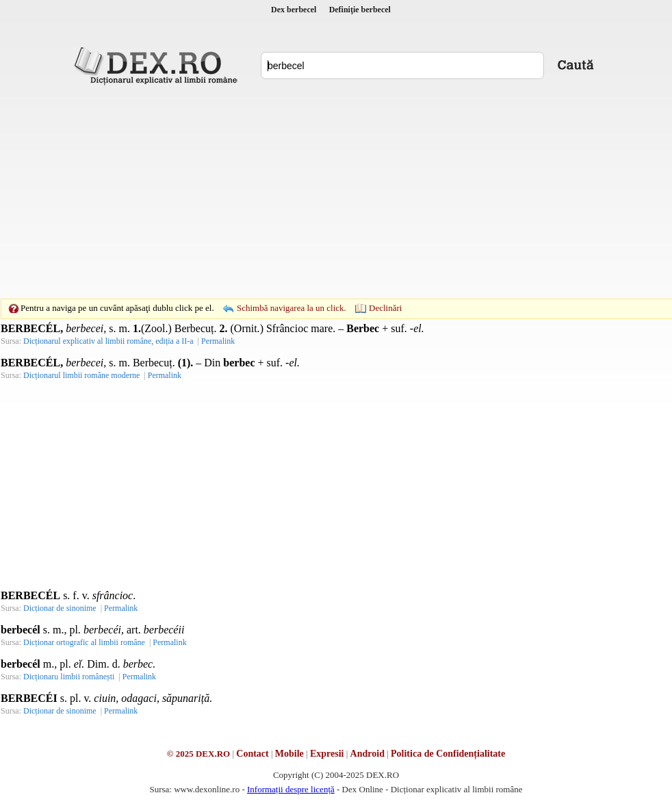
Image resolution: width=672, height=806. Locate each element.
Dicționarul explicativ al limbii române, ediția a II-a (108, 341)
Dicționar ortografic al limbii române (84, 642)
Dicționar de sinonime (60, 608)
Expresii (327, 754)
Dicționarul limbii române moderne (81, 375)
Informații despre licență (291, 789)
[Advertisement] (315, 192)
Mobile (289, 754)
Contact (252, 754)
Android (367, 754)
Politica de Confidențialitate (448, 754)
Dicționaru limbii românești (69, 677)
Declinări (385, 308)
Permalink (218, 341)
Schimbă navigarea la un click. (292, 308)
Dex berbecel (294, 10)
